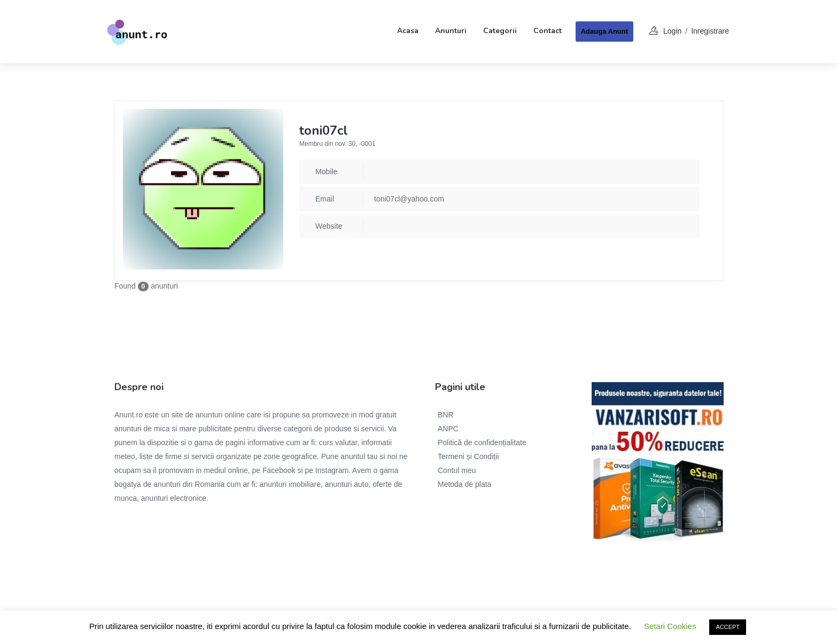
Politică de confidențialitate (482, 443)
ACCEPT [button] (728, 627)
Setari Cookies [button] (670, 626)
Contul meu (457, 470)
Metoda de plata (464, 484)
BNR (446, 415)
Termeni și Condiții (468, 456)
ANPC (448, 429)
